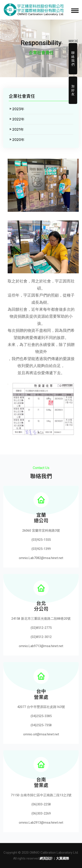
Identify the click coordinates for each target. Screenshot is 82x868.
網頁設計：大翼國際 (54, 858)
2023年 (17, 109)
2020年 (17, 140)
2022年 (17, 119)
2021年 (16, 129)
